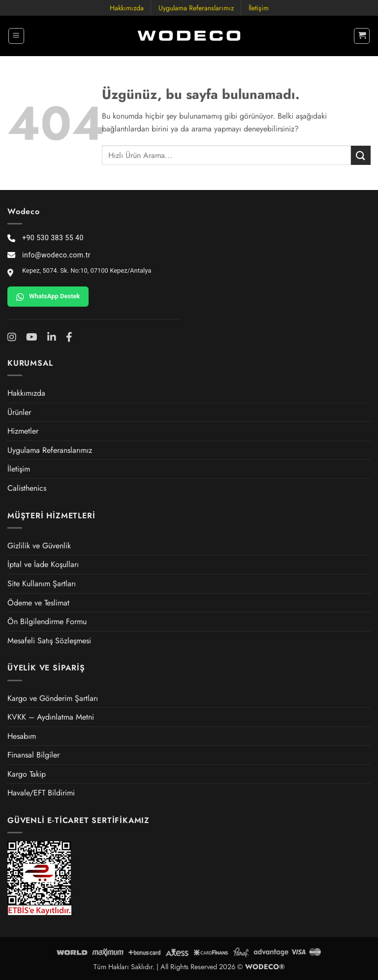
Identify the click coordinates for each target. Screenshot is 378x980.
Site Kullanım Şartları (42, 584)
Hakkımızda (127, 8)
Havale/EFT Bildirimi (41, 793)
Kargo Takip (27, 774)
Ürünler (19, 412)
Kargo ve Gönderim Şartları (53, 698)
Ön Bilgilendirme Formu (47, 621)
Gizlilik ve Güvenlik (39, 546)
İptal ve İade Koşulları (43, 564)
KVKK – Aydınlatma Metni (51, 717)
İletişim (259, 8)
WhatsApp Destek (48, 297)
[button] (16, 36)
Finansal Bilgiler (33, 755)
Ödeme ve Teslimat (38, 603)
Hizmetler (23, 431)
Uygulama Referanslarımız (196, 8)
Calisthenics (27, 488)
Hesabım (22, 736)
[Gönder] (361, 155)
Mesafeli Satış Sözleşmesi (49, 641)
